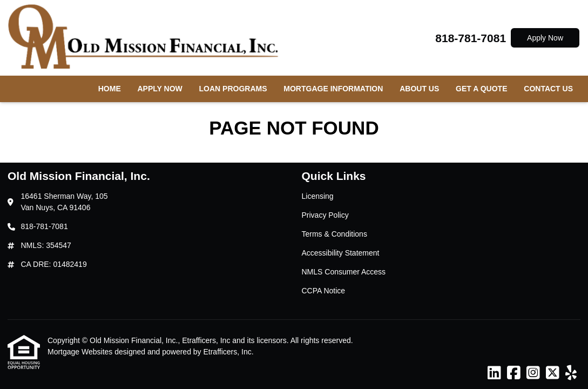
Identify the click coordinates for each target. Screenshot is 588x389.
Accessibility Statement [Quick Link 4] (341, 253)
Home (110, 89)
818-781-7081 (471, 38)
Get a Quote (481, 89)
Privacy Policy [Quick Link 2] (325, 215)
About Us (419, 89)
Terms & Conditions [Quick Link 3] (334, 234)
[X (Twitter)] (553, 373)
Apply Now (545, 38)
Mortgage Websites (81, 352)
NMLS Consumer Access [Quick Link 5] (344, 272)
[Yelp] (571, 373)
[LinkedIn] (494, 373)
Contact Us (548, 89)
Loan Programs (233, 89)
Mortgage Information (333, 89)
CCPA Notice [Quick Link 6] (324, 291)
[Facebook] (514, 373)
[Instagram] (533, 373)
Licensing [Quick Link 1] (318, 196)
